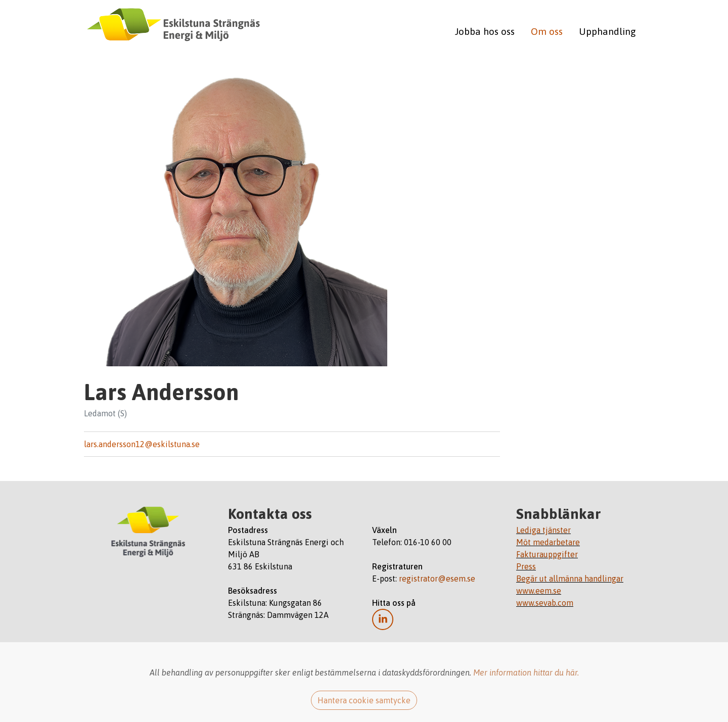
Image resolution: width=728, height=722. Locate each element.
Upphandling (607, 31)
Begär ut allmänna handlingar (570, 579)
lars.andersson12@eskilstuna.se (142, 444)
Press (526, 566)
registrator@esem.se (437, 579)
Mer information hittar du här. (526, 672)
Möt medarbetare (548, 542)
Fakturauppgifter (547, 554)
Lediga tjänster (543, 530)
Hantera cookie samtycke (364, 700)
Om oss (547, 31)
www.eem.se (539, 591)
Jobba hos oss (485, 31)
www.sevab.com (545, 603)
